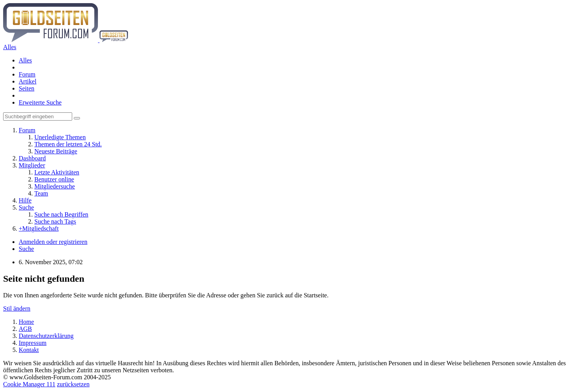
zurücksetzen (73, 384)
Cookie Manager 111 (29, 384)
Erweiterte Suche (40, 102)
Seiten (27, 88)
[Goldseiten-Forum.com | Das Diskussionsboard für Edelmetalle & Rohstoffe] (66, 40)
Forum (27, 74)
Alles (25, 60)
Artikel (28, 81)
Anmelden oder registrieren (53, 242)
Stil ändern (17, 308)
